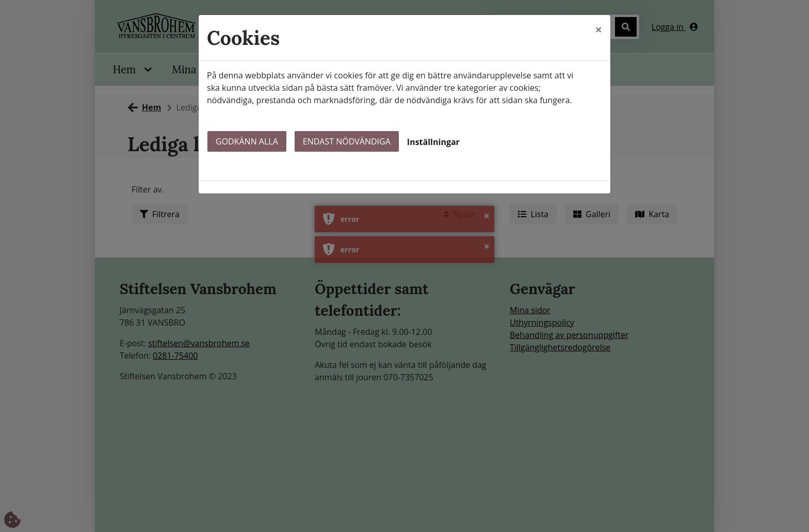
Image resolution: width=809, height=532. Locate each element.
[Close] (598, 29)
